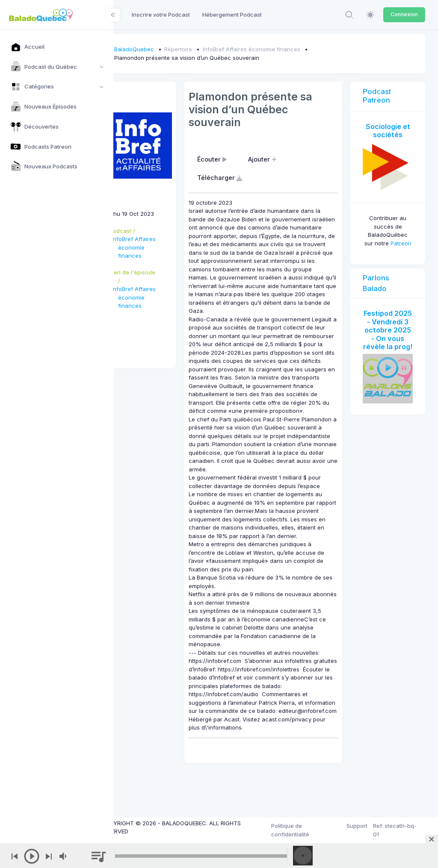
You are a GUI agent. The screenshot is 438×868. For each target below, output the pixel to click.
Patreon (391, 245)
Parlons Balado (382, 285)
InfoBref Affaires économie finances (276, 49)
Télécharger (240, 178)
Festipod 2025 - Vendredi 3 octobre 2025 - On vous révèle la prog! (391, 340)
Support (362, 826)
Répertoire (203, 49)
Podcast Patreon (383, 96)
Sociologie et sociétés (391, 131)
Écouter (232, 159)
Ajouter (282, 159)
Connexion (404, 14)
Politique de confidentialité (302, 830)
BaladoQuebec (159, 49)
